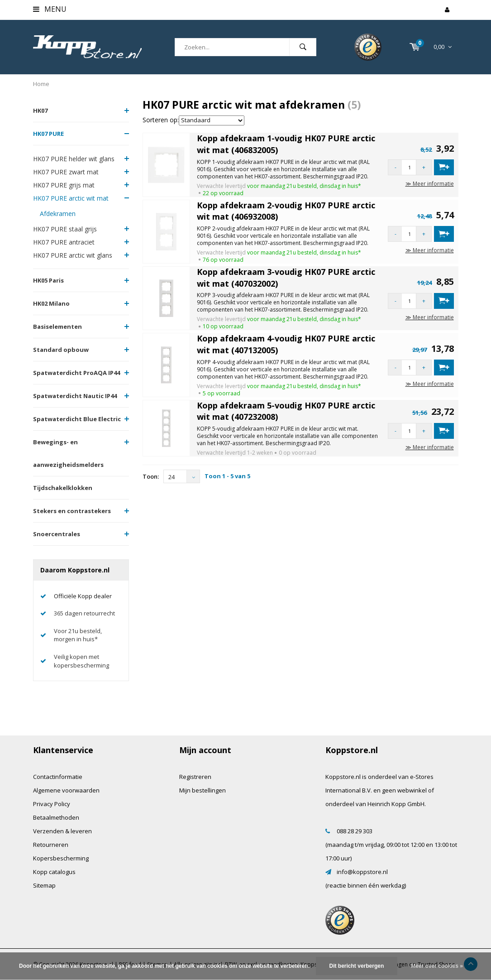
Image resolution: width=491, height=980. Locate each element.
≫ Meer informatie (430, 184)
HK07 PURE (48, 134)
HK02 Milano (51, 303)
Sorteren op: (161, 120)
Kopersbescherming (61, 858)
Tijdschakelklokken (63, 488)
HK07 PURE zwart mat (66, 172)
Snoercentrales (57, 534)
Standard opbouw (61, 350)
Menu (50, 9)
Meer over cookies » (437, 966)
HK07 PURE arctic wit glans (73, 255)
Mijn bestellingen (203, 790)
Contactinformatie (58, 777)
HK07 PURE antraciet (64, 242)
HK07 (40, 110)
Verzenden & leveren (62, 831)
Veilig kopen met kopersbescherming (81, 661)
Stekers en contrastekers (72, 511)
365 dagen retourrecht (84, 613)
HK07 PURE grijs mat (64, 185)
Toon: (151, 476)
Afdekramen (58, 214)
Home (41, 84)
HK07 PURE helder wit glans (74, 159)
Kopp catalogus (54, 872)
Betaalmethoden (56, 817)
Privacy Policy (52, 804)
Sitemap (44, 885)
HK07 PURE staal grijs (65, 229)
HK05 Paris (48, 280)
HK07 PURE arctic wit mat (71, 198)
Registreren (195, 777)
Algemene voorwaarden (66, 790)
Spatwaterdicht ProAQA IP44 (76, 373)
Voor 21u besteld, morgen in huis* (78, 635)
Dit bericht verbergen (357, 966)
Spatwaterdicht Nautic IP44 (75, 396)
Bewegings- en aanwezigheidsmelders (68, 453)
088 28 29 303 (355, 831)
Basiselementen (57, 327)
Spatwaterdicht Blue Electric (77, 419)
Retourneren (51, 845)
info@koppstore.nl (362, 872)
